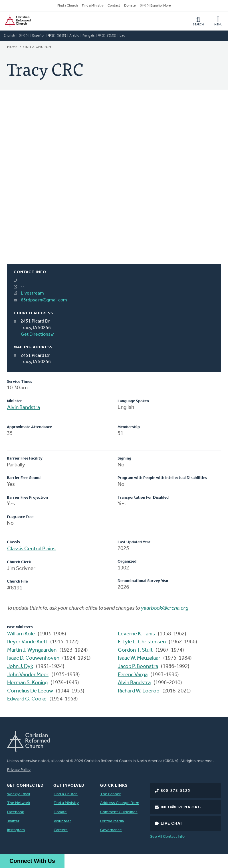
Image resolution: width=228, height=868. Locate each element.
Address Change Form (120, 803)
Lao (122, 36)
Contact (114, 6)
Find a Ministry (93, 6)
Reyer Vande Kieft (27, 642)
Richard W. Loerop (139, 691)
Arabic (74, 36)
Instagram (16, 830)
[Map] (114, 184)
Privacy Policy (19, 770)
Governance (111, 830)
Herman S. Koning (27, 683)
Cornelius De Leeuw (30, 691)
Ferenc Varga (133, 675)
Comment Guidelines (119, 812)
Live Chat (172, 824)
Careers (61, 830)
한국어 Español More (155, 6)
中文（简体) (57, 36)
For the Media (112, 821)
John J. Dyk (20, 667)
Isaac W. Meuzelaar (139, 658)
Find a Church (68, 6)
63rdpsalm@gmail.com (44, 300)
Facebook (16, 812)
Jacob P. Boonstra (138, 667)
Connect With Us (32, 861)
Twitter (13, 821)
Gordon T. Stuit (135, 650)
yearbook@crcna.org (165, 608)
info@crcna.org (181, 807)
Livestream (32, 293)
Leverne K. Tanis (136, 634)
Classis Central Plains (31, 549)
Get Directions (36, 335)
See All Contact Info (167, 837)
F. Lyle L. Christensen (142, 642)
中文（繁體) (107, 36)
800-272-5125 (175, 791)
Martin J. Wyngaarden (32, 650)
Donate (130, 6)
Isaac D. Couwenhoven (33, 658)
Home (13, 47)
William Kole (21, 634)
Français (89, 36)
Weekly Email (19, 794)
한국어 (24, 36)
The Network (19, 803)
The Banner (110, 794)
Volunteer (62, 821)
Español (38, 36)
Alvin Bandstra (24, 408)
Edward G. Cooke (27, 699)
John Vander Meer (28, 675)
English (9, 36)
